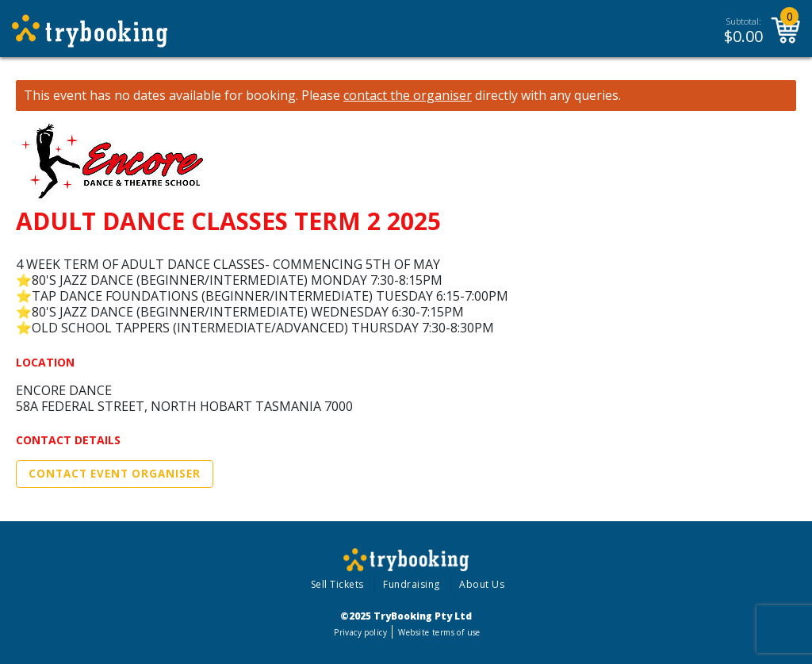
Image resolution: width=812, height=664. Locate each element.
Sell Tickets (337, 584)
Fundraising (412, 584)
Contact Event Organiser (115, 474)
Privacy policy (360, 632)
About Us (482, 584)
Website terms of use (439, 632)
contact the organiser (408, 96)
